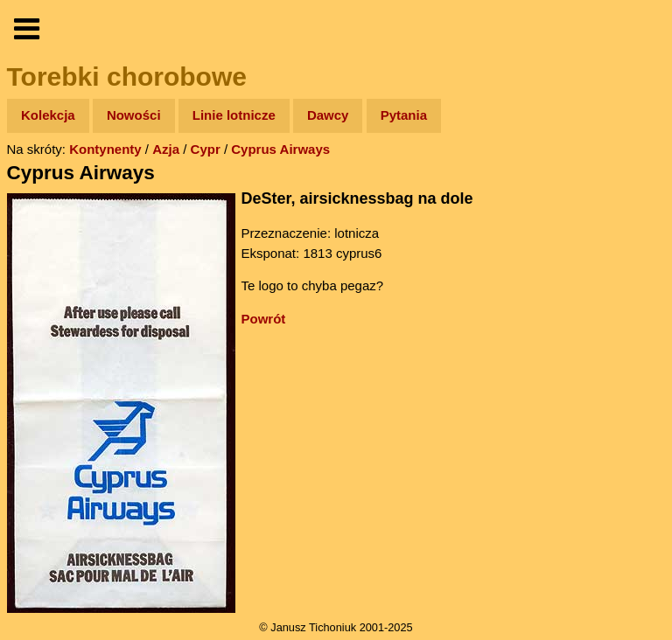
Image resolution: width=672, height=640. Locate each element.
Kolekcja (48, 115)
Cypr (206, 149)
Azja (166, 149)
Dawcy (328, 115)
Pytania (404, 115)
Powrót (264, 319)
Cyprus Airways (280, 149)
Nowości (134, 115)
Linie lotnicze (234, 115)
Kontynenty (105, 149)
